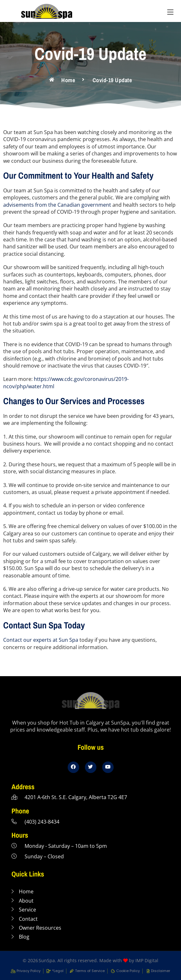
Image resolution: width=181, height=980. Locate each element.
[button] (170, 12)
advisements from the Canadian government (57, 205)
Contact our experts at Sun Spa (41, 640)
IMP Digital (147, 960)
